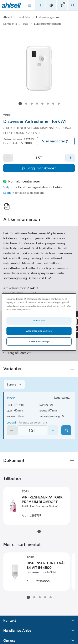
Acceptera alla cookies (39, 331)
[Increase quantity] (71, 158)
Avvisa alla (39, 321)
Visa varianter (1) (56, 141)
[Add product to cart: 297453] (66, 430)
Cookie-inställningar (39, 342)
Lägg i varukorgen (39, 168)
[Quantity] (39, 158)
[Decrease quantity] (7, 158)
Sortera (14, 384)
